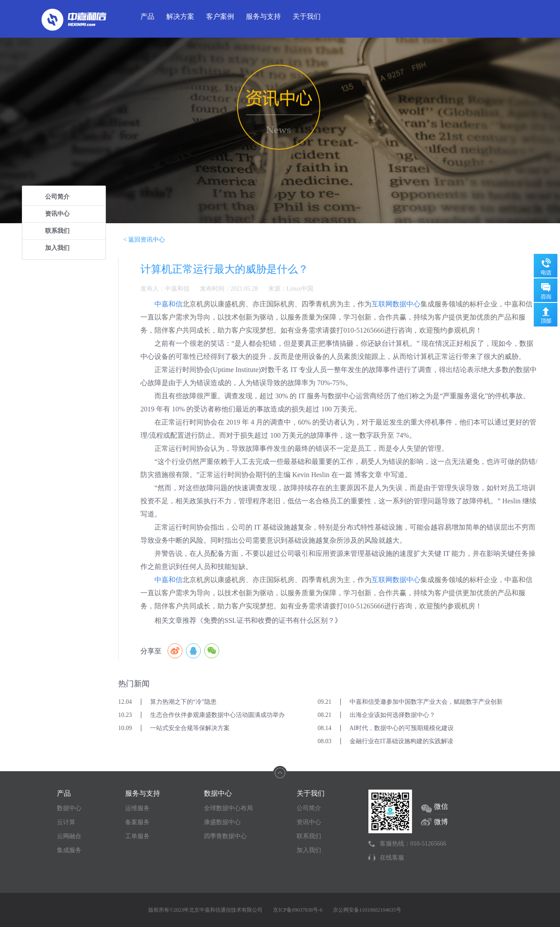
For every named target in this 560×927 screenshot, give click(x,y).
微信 (441, 806)
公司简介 (57, 197)
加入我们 (57, 248)
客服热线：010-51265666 (413, 844)
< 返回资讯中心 (144, 240)
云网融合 (69, 836)
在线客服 (392, 858)
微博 (441, 822)
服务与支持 (263, 16)
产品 (147, 16)
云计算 (66, 822)
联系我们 (57, 231)
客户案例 (220, 16)
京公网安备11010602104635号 (367, 910)
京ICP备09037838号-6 (298, 910)
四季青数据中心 (225, 836)
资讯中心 (57, 214)
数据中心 (69, 808)
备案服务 (137, 822)
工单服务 (137, 836)
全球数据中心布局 (228, 808)
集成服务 (69, 850)
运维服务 (137, 808)
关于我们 (307, 16)
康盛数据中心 (222, 822)
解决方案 (180, 16)
